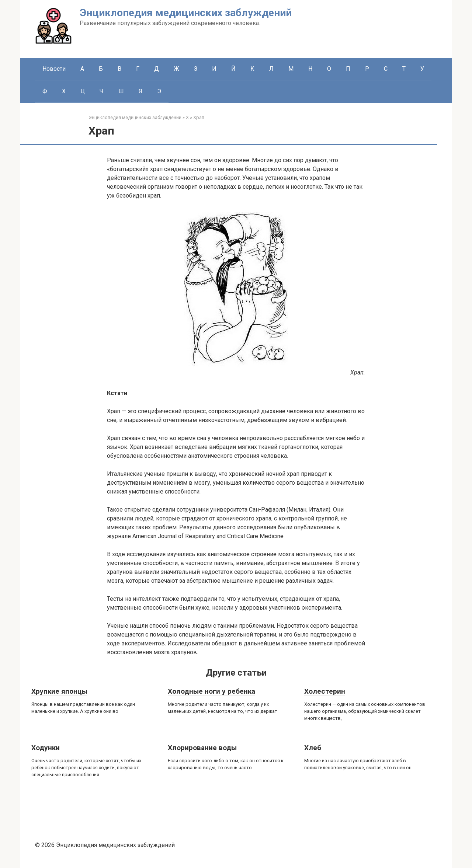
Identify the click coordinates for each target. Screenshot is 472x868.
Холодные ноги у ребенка (211, 691)
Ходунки (46, 748)
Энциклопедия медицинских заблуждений (186, 13)
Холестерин (325, 691)
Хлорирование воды (202, 748)
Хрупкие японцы (59, 691)
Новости (54, 69)
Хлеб (313, 748)
